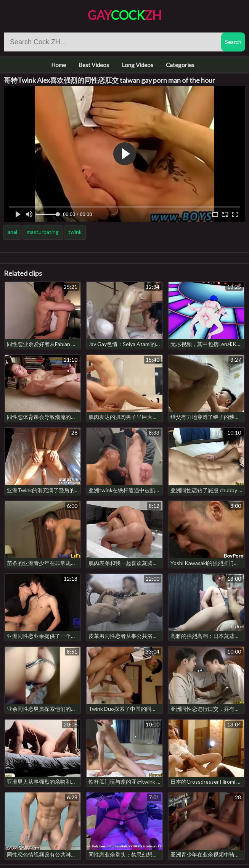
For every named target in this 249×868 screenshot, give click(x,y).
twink (75, 232)
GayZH (125, 15)
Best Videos (94, 65)
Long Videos (137, 65)
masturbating (43, 232)
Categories (180, 65)
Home (59, 65)
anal (12, 232)
